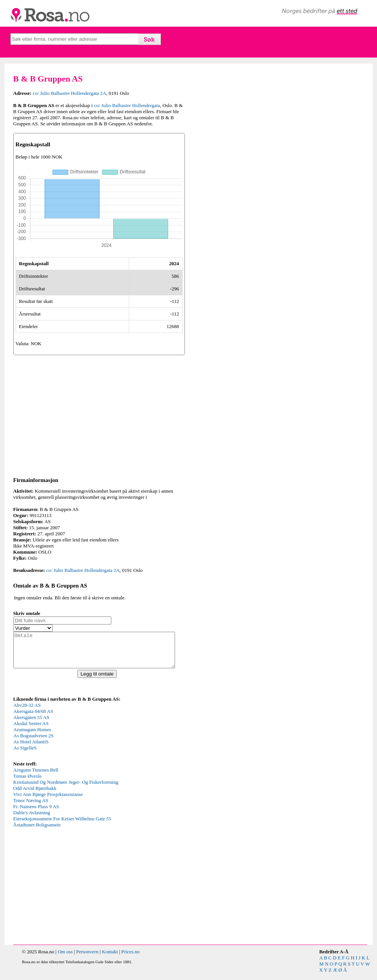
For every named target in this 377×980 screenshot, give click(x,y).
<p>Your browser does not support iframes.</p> (71, 738)
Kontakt (110, 958)
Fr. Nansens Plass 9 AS (36, 813)
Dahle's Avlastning (32, 819)
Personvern (87, 958)
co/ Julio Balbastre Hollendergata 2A (70, 93)
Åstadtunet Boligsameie (37, 832)
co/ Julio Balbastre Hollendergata (127, 105)
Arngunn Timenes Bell (36, 777)
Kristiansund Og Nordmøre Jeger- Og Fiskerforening (66, 789)
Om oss (65, 958)
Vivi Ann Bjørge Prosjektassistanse (48, 801)
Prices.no (130, 958)
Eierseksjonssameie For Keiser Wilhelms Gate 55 (62, 825)
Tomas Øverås (28, 783)
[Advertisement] (99, 415)
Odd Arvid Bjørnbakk (35, 795)
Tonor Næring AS (31, 807)
